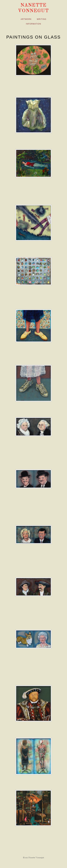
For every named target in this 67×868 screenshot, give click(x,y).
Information (33, 24)
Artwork (26, 19)
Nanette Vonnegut (33, 8)
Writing (42, 19)
